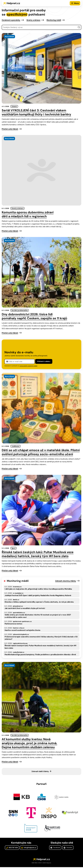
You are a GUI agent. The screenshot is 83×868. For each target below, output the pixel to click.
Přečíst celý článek (10, 129)
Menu (76, 3)
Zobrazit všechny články (66, 581)
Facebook (55, 849)
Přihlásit (44, 361)
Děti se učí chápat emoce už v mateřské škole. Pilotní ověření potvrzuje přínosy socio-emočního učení (41, 452)
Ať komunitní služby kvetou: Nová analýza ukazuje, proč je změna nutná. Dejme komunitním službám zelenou (29, 743)
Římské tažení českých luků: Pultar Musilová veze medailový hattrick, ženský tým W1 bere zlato (38, 554)
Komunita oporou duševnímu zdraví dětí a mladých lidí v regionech (28, 214)
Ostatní (14, 106)
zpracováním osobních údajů (28, 366)
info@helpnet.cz (29, 849)
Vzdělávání (16, 446)
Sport (14, 548)
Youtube (68, 849)
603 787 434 (12, 849)
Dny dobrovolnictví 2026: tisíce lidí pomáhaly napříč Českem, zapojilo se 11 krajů (34, 316)
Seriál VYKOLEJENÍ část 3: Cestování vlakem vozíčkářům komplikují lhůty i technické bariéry (36, 112)
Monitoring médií (54, 20)
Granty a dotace (33, 20)
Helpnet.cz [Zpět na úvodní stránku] (13, 3)
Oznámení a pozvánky (11, 20)
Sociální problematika (20, 310)
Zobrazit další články (40, 771)
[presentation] (41, 68)
